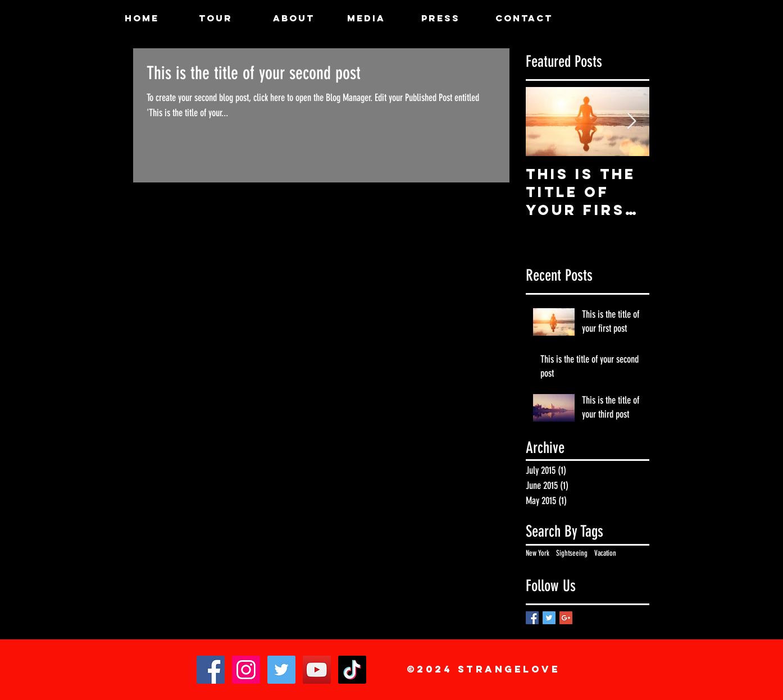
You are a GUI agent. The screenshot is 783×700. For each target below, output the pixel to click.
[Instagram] (246, 670)
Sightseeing (572, 553)
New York (538, 553)
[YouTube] (317, 670)
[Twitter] (281, 670)
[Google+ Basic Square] (566, 618)
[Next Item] (631, 122)
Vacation (605, 553)
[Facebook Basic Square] (532, 618)
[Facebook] (211, 670)
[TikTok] (352, 670)
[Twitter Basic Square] (549, 618)
